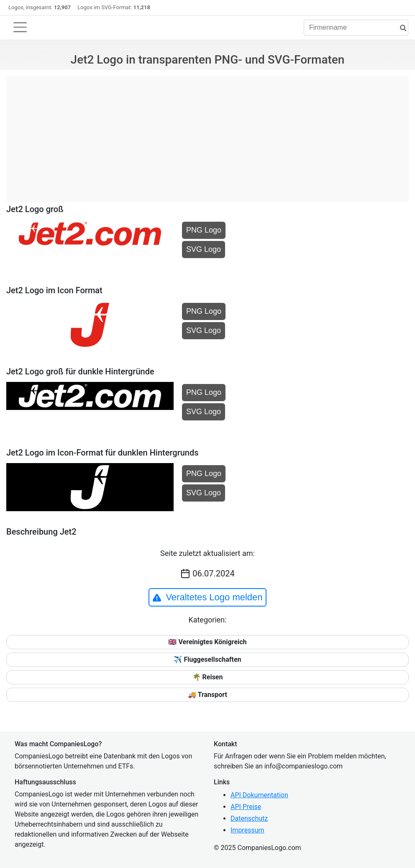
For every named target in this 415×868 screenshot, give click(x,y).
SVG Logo (204, 249)
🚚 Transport (207, 695)
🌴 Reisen (208, 677)
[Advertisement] (207, 135)
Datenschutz (249, 818)
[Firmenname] (356, 28)
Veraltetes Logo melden (207, 597)
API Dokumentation (259, 795)
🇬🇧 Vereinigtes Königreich (207, 642)
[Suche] (400, 28)
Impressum (247, 830)
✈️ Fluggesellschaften (207, 659)
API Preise (246, 807)
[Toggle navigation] (20, 27)
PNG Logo (204, 230)
